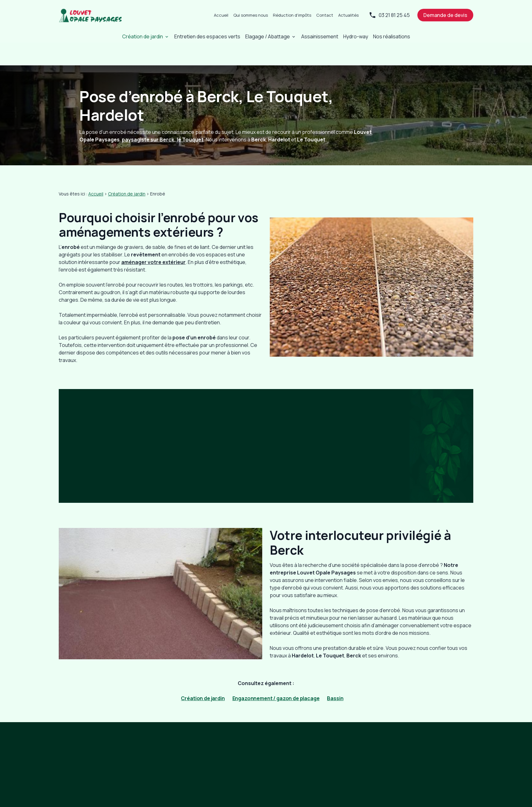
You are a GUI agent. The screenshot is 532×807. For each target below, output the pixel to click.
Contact (325, 15)
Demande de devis (445, 15)
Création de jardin (143, 36)
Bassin (335, 676)
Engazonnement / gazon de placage (276, 676)
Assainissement (320, 36)
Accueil (221, 15)
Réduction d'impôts (292, 15)
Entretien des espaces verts (207, 36)
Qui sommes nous (251, 15)
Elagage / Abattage (268, 36)
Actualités (348, 15)
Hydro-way (356, 36)
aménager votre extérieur (153, 239)
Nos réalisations (392, 36)
